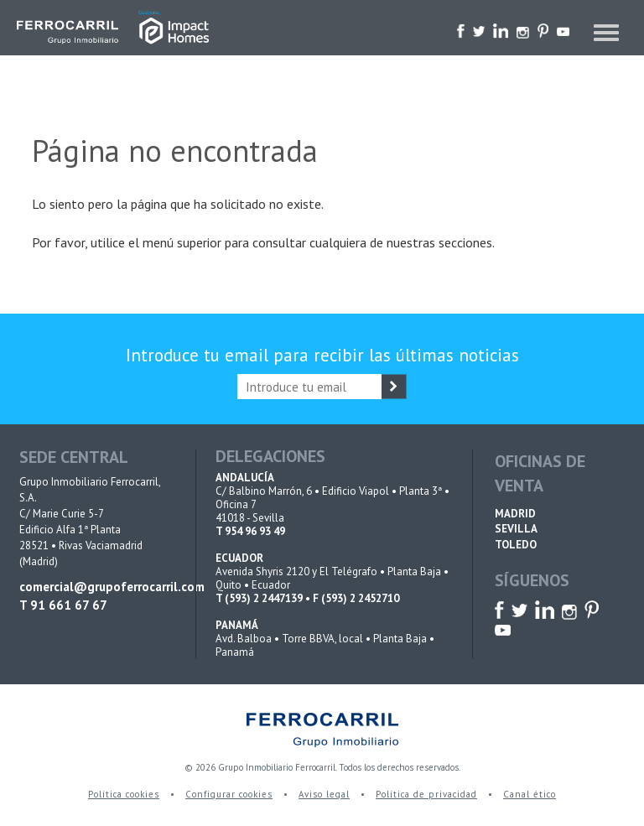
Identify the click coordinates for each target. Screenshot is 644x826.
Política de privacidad (426, 794)
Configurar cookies (229, 794)
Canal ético (530, 794)
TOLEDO (516, 545)
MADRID (515, 514)
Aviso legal (324, 794)
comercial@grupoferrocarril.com (96, 587)
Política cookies (124, 794)
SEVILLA (516, 529)
